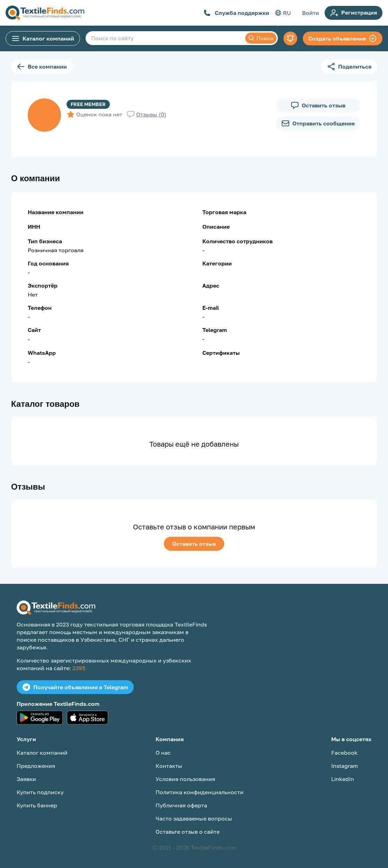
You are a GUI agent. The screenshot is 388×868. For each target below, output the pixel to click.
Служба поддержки (236, 13)
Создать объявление (343, 38)
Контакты (169, 766)
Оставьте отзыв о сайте (188, 832)
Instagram (345, 766)
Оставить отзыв (194, 544)
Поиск (261, 38)
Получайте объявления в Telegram (75, 687)
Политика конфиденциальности (200, 792)
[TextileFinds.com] (45, 13)
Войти (311, 13)
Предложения (36, 766)
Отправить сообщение (318, 123)
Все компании (42, 67)
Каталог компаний (43, 38)
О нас (163, 753)
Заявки (26, 779)
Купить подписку (40, 792)
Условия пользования (185, 779)
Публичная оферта (181, 805)
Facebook (344, 753)
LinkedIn (343, 779)
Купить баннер (37, 805)
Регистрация (354, 13)
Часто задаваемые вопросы (194, 818)
